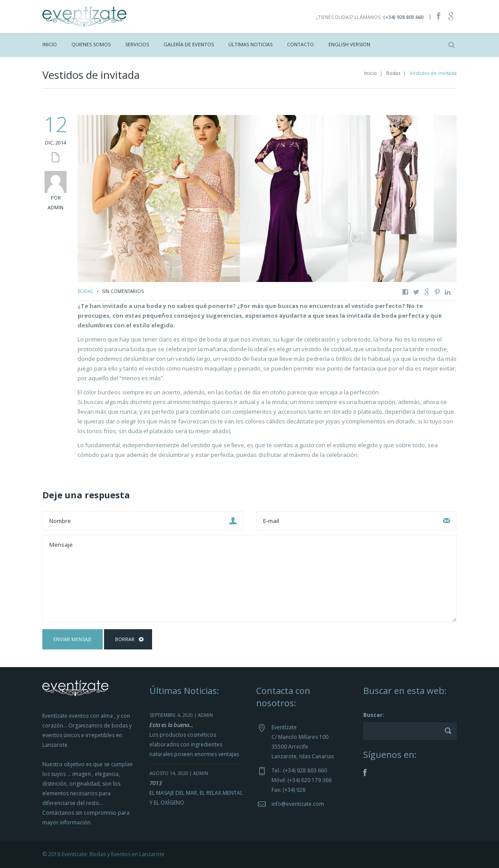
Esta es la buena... (171, 725)
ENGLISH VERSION (349, 44)
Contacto (300, 44)
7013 (156, 783)
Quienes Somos (91, 44)
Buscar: (374, 715)
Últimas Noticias (250, 44)
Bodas (393, 73)
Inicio (50, 44)
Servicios (137, 44)
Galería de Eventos (189, 44)
